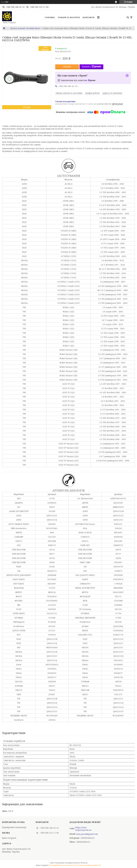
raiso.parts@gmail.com (87, 834)
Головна (50, 17)
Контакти (88, 17)
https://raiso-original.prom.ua (83, 829)
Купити (67, 67)
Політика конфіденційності (88, 865)
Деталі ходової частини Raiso (25, 28)
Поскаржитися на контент (61, 865)
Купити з (91, 67)
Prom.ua (84, 863)
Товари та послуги (69, 17)
